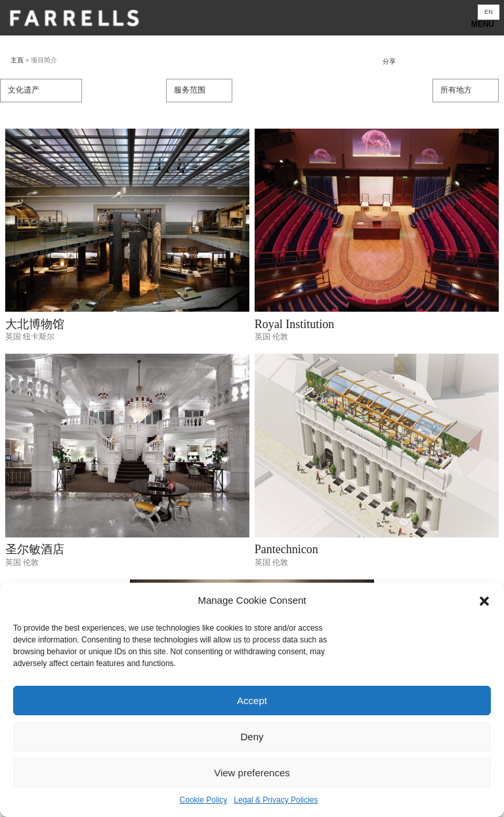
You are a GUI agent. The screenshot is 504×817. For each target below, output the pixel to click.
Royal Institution (295, 324)
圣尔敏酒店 (35, 549)
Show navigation (252, 21)
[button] (484, 601)
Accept (252, 701)
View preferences (252, 773)
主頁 (17, 60)
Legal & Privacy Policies (276, 800)
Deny (252, 737)
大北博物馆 (35, 324)
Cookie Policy (204, 800)
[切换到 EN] (489, 12)
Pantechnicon (286, 549)
